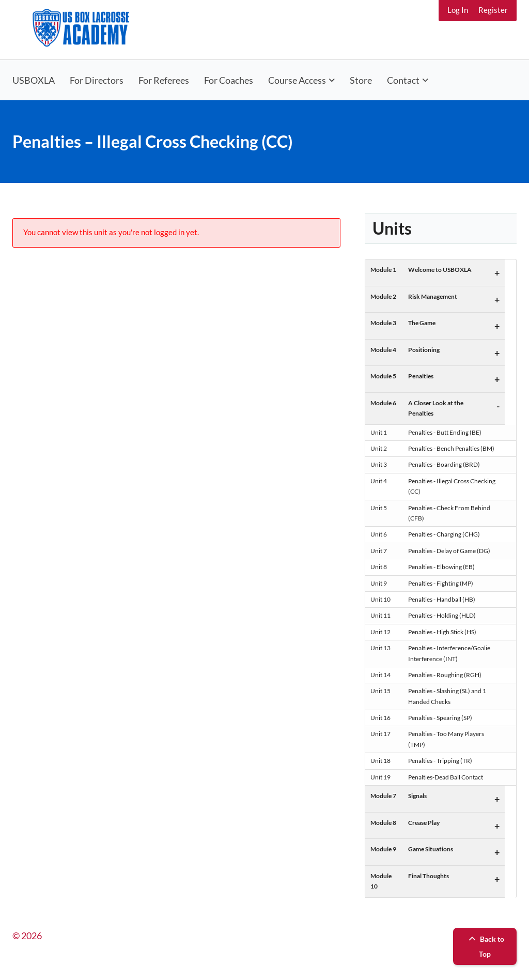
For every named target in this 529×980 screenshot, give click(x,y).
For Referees (164, 80)
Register (493, 10)
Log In (458, 10)
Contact (403, 80)
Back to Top (485, 946)
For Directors (97, 80)
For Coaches (229, 80)
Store (361, 80)
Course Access (297, 80)
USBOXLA (34, 80)
